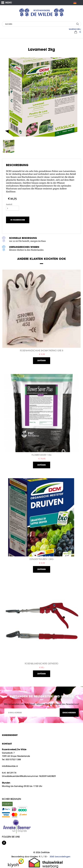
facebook (4, 843)
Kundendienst (10, 735)
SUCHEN (77, 24)
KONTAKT (7, 744)
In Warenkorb (18, 220)
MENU (9, 3)
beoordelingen (60, 857)
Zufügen (42, 360)
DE (76, 3)
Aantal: (9, 204)
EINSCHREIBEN (69, 713)
